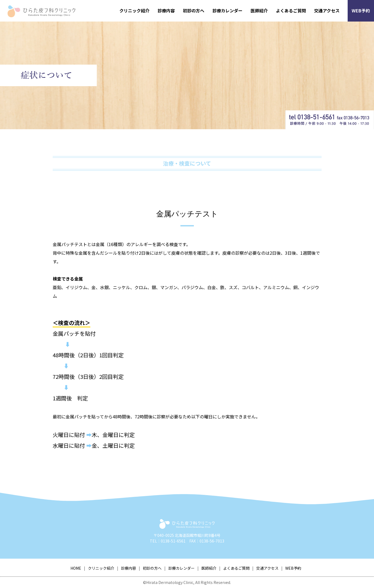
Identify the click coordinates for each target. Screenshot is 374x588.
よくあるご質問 (291, 10)
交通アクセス (327, 10)
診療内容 (166, 10)
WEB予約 (361, 10)
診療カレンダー (227, 10)
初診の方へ (194, 10)
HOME (76, 568)
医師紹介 (259, 10)
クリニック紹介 (134, 10)
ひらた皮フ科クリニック (45, 11)
